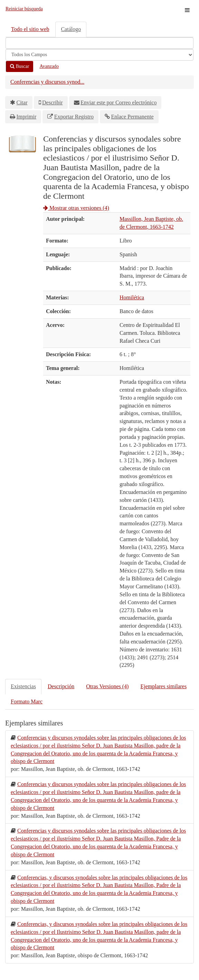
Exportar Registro (74, 117)
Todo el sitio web (30, 29)
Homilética (132, 297)
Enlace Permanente (132, 117)
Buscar (20, 66)
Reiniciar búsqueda (24, 9)
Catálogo (71, 29)
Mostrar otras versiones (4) (76, 208)
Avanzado (49, 66)
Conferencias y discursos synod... (47, 82)
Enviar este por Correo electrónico (119, 102)
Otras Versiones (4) (107, 686)
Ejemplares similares (163, 686)
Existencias (23, 686)
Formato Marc (27, 702)
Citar (22, 102)
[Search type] (99, 55)
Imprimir (27, 117)
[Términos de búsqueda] (99, 43)
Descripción (61, 686)
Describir (53, 102)
